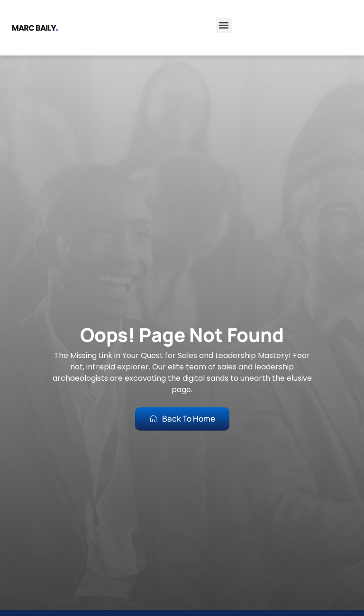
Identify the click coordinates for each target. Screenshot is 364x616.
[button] (224, 25)
